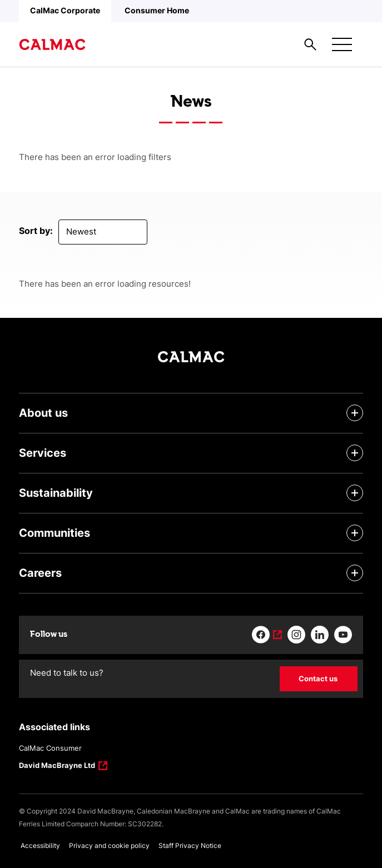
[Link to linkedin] (320, 635)
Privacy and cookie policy (109, 845)
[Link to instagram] (296, 635)
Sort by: (36, 231)
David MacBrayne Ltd (57, 766)
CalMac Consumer (50, 748)
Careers (40, 573)
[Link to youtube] (343, 635)
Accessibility (40, 845)
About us (43, 413)
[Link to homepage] (52, 44)
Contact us (318, 679)
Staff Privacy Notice (190, 845)
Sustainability (56, 493)
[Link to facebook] (267, 635)
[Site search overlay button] (310, 44)
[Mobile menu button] (342, 44)
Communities (54, 533)
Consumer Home (157, 10)
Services (43, 453)
